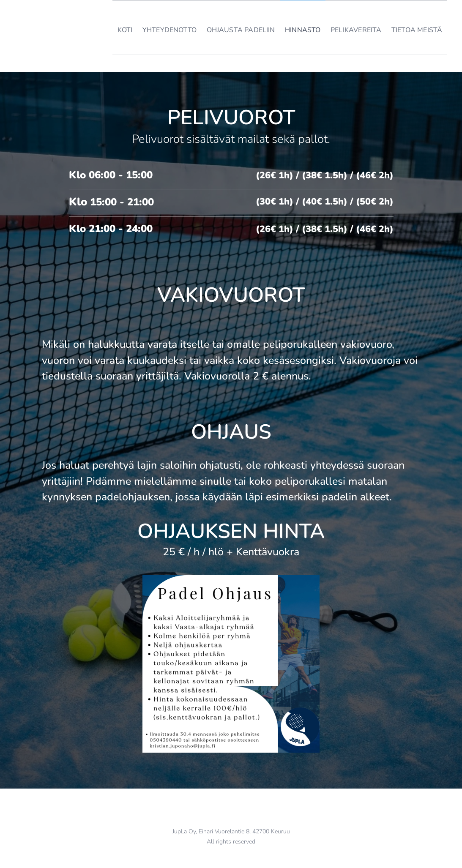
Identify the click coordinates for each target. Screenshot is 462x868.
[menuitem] (110, 27)
